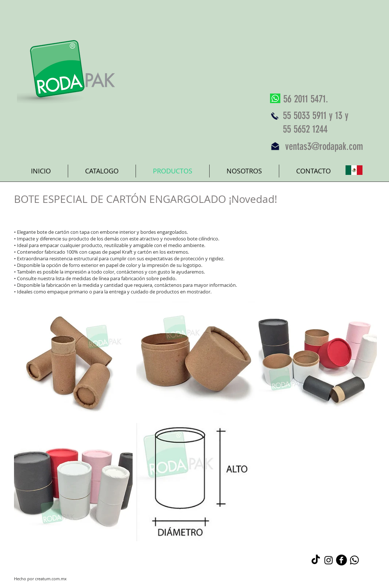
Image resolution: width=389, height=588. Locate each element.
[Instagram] (329, 560)
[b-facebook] (341, 560)
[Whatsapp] (354, 560)
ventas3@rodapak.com (324, 146)
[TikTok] (316, 560)
